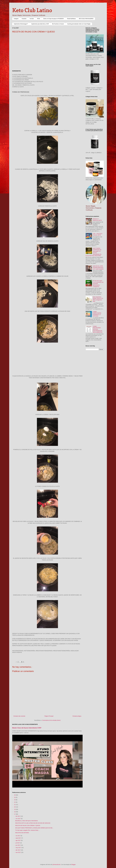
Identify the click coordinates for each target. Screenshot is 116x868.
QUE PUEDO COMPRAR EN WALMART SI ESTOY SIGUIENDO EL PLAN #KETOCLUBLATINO (94, 252)
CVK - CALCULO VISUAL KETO (98, 234)
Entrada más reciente (19, 716)
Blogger (73, 864)
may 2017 (18, 848)
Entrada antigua (77, 716)
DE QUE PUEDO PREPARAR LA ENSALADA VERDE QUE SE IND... (34, 828)
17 (15, 814)
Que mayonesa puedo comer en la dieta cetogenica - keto (98, 299)
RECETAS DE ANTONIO (22, 833)
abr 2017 (18, 850)
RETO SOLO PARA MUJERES (86, 19)
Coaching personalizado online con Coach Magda (79, 24)
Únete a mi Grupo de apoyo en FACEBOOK (53, 19)
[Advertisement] (47, 49)
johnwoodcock (57, 864)
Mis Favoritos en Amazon (58, 24)
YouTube (32, 19)
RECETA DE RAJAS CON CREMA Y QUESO (28, 826)
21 (15, 805)
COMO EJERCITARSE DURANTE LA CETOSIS (97, 314)
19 (15, 809)
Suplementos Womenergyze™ (21, 24)
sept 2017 (18, 838)
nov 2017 (18, 819)
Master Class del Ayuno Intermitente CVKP (27, 728)
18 (15, 812)
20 (15, 807)
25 (15, 795)
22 (15, 802)
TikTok (38, 19)
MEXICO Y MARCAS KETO (97, 220)
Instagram (16, 19)
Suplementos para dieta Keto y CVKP (40, 24)
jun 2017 (18, 845)
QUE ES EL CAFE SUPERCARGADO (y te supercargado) (98, 267)
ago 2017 (18, 840)
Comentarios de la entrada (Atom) (51, 720)
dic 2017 (18, 816)
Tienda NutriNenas (71, 19)
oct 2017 (18, 836)
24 (15, 797)
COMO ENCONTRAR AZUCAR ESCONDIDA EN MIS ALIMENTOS (98, 329)
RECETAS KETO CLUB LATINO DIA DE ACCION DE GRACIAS (33, 823)
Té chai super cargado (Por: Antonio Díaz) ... (27, 830)
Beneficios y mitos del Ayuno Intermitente (26, 821)
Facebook (24, 19)
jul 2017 (18, 843)
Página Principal (49, 716)
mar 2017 (18, 852)
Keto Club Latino (32, 10)
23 (15, 800)
